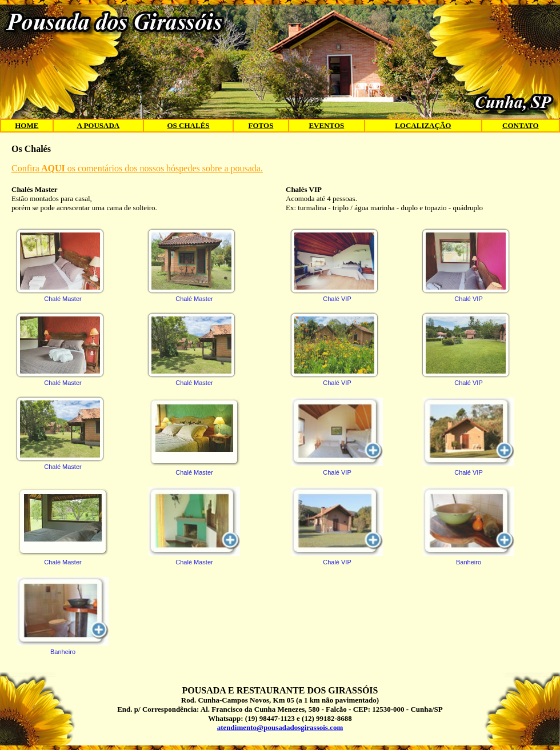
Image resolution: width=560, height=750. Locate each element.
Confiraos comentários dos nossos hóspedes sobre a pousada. (137, 168)
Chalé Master (60, 266)
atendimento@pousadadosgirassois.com (280, 727)
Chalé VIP (334, 266)
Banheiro (63, 616)
